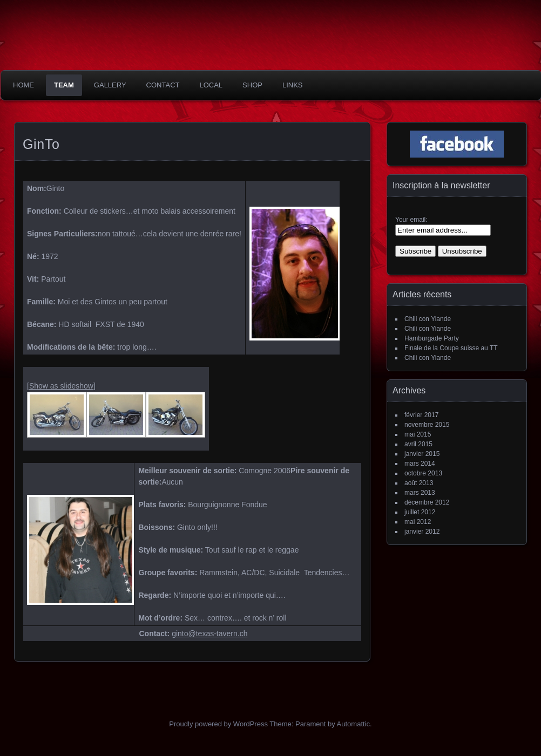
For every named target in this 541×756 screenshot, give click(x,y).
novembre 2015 (427, 425)
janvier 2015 (422, 454)
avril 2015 (418, 444)
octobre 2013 (423, 473)
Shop (252, 85)
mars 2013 (420, 493)
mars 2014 (420, 464)
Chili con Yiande (428, 319)
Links (293, 85)
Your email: (411, 220)
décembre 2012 (427, 502)
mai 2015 (418, 434)
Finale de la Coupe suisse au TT (451, 348)
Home (23, 85)
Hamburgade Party (432, 338)
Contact (163, 85)
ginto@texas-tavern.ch (209, 634)
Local (211, 85)
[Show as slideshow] (61, 386)
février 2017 (421, 415)
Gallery (110, 85)
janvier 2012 (422, 532)
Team (64, 85)
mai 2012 (418, 522)
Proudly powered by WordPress (218, 724)
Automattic (353, 724)
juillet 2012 (420, 512)
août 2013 (419, 483)
